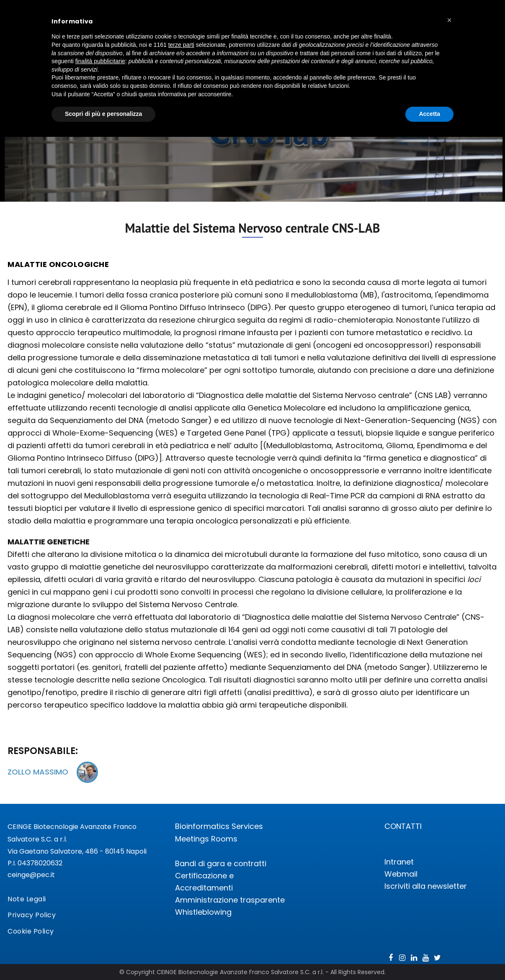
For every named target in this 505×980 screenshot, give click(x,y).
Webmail (401, 874)
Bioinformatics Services (219, 826)
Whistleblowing (203, 912)
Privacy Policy (32, 915)
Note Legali (27, 899)
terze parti (181, 45)
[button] (449, 20)
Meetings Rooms (206, 839)
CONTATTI (403, 826)
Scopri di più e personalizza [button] (103, 114)
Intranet (399, 862)
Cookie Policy (31, 931)
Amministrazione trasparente (230, 900)
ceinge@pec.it (31, 875)
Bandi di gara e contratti (221, 863)
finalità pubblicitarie (100, 61)
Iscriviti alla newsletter (426, 886)
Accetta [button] (429, 114)
